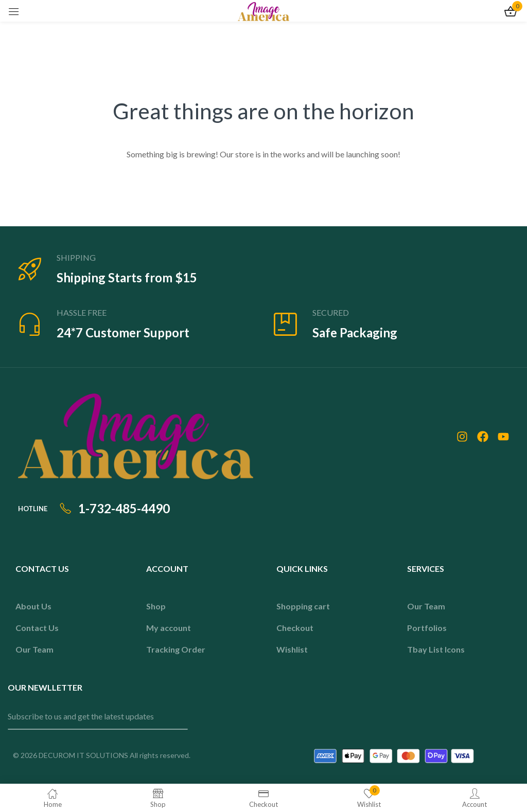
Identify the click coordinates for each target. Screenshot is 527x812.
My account (169, 628)
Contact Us (37, 628)
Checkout (295, 628)
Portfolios (427, 628)
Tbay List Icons (436, 649)
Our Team (34, 649)
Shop (156, 606)
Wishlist (292, 649)
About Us (33, 606)
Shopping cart (303, 606)
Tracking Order (176, 649)
